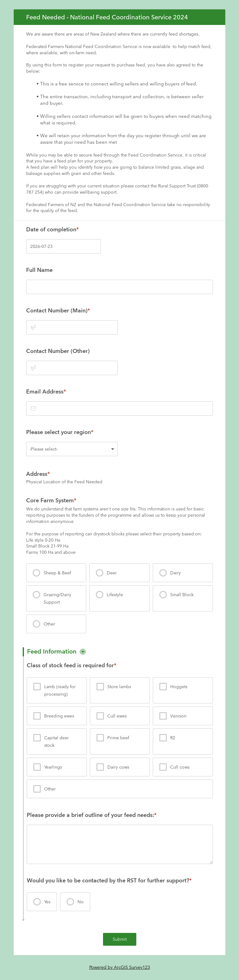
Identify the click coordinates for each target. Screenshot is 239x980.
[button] (83, 652)
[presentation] (56, 573)
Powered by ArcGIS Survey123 (120, 967)
